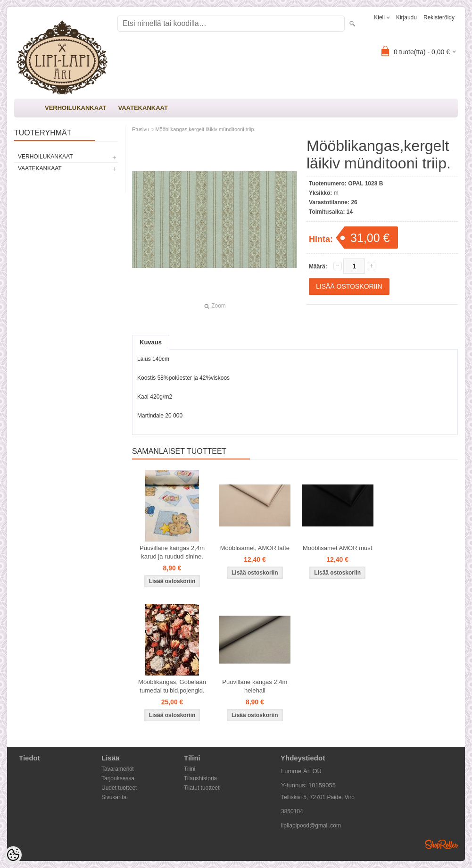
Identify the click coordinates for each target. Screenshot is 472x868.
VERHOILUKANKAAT (75, 108)
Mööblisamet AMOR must (337, 548)
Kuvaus (151, 342)
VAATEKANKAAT (143, 108)
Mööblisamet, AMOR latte (255, 548)
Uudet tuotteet (119, 788)
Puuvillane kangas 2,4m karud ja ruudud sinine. (172, 552)
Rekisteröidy (439, 17)
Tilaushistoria (200, 778)
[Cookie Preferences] (13, 855)
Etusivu (141, 129)
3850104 (292, 811)
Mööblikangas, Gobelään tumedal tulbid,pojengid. (172, 686)
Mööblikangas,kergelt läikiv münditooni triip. (205, 129)
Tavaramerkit (118, 769)
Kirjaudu (406, 17)
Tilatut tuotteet (202, 788)
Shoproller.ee (441, 844)
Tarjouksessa (118, 778)
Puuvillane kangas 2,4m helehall (255, 686)
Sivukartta (114, 797)
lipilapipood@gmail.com (311, 826)
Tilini (190, 769)
